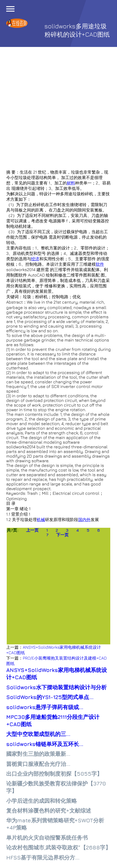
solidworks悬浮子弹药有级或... (45, 707)
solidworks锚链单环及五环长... (45, 744)
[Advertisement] (58, 111)
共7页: (13, 530)
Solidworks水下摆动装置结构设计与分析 (56, 687)
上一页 (32, 530)
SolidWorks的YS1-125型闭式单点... (50, 697)
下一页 (62, 535)
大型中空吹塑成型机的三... (38, 734)
